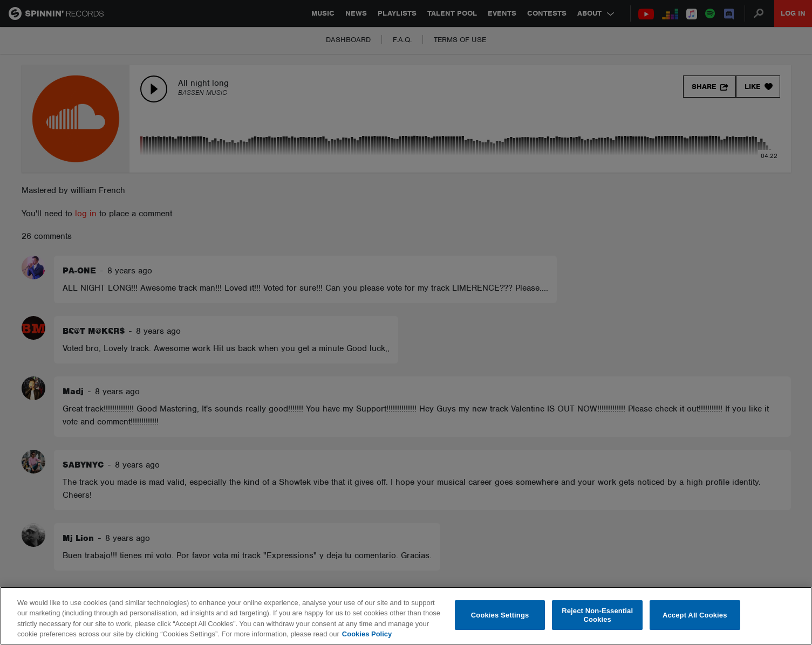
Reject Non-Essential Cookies (597, 615)
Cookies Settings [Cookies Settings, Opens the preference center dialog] (500, 615)
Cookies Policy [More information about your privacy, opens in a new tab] (367, 634)
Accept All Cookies (695, 615)
